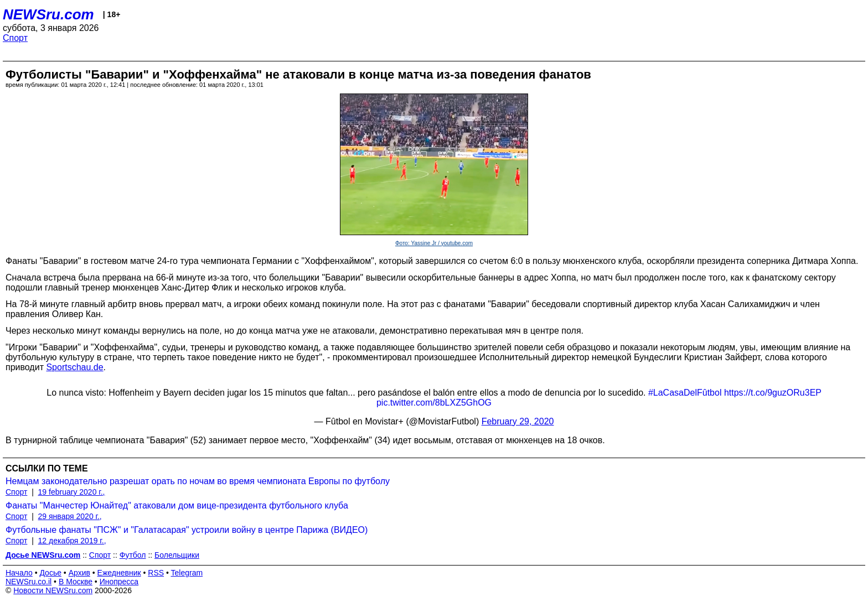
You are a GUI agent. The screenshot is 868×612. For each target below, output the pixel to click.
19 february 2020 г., (72, 492)
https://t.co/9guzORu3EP (773, 393)
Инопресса (119, 582)
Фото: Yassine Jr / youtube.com (434, 243)
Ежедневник (119, 573)
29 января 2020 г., (70, 516)
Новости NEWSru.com (53, 590)
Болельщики (177, 555)
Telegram (187, 573)
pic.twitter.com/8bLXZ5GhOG (434, 403)
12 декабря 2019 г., (72, 541)
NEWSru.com (48, 14)
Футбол (133, 555)
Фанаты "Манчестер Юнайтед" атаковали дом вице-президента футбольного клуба (177, 505)
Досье (50, 573)
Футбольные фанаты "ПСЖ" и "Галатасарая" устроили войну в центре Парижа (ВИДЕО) (187, 530)
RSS (156, 573)
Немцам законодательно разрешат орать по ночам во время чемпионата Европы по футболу (198, 481)
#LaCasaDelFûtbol (685, 393)
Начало (19, 573)
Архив (79, 573)
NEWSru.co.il (29, 582)
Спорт (15, 38)
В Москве (76, 582)
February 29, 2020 (518, 421)
